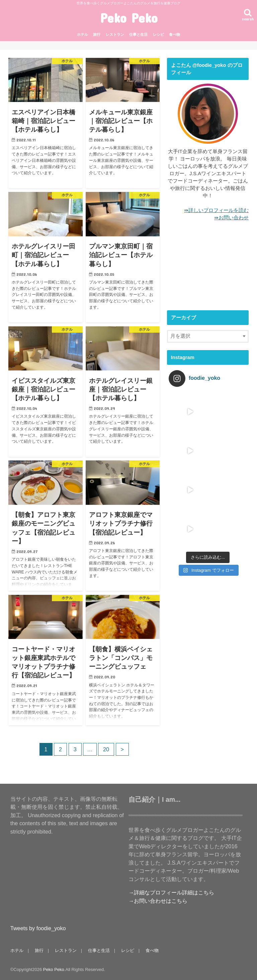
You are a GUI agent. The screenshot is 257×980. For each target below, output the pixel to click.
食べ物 (175, 34)
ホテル (82, 34)
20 (106, 749)
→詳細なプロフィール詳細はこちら (171, 892)
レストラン (115, 34)
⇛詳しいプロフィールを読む (216, 210)
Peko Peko (129, 18)
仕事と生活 (138, 34)
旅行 (97, 34)
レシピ (158, 34)
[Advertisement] (208, 269)
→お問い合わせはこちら (158, 901)
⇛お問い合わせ (231, 218)
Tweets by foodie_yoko (38, 928)
